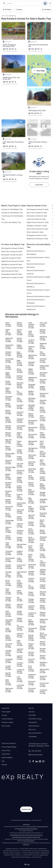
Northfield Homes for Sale (32, 566)
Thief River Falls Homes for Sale (43, 547)
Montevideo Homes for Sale (33, 443)
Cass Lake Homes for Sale (8, 545)
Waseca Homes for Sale (43, 614)
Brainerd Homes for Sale (9, 462)
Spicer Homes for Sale (43, 532)
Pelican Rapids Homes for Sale (31, 638)
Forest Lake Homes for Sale (20, 444)
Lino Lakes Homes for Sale (20, 679)
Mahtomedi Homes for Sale (32, 357)
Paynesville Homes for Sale (32, 630)
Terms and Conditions (9, 743)
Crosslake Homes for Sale (9, 661)
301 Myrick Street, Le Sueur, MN (13, 176)
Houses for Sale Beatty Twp (12, 209)
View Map (39, 71)
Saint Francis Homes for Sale (43, 418)
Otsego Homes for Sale (31, 601)
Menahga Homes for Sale (32, 400)
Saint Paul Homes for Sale (37, 213)
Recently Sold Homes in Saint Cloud (38, 292)
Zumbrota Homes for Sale (43, 692)
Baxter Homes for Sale (8, 405)
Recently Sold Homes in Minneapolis (36, 253)
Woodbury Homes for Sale (37, 226)
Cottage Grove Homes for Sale (8, 653)
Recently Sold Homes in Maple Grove (38, 279)
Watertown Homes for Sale (44, 621)
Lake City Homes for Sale (20, 635)
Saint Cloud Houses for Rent (12, 268)
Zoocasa (31, 712)
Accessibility (33, 737)
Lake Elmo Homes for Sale (20, 643)
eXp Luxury (32, 729)
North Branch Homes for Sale (31, 531)
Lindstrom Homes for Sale (21, 671)
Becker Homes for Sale (8, 412)
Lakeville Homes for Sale (36, 219)
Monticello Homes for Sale (32, 457)
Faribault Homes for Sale (20, 421)
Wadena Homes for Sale (43, 600)
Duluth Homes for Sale (20, 340)
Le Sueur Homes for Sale (20, 664)
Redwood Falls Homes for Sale (43, 346)
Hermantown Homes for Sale (22, 546)
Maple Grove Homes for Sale (38, 222)
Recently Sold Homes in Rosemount (36, 308)
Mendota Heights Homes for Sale (32, 408)
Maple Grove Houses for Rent (13, 261)
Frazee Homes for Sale (20, 451)
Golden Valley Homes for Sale (20, 480)
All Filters (7, 9)
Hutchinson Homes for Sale (21, 567)
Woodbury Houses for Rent (12, 264)
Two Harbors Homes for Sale (43, 563)
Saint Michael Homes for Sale (43, 454)
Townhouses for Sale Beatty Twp (12, 217)
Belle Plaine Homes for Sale (8, 420)
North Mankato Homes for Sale (32, 540)
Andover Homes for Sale (8, 354)
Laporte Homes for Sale (20, 658)
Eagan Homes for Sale (20, 347)
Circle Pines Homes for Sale (8, 583)
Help (3, 761)
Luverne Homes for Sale (31, 341)
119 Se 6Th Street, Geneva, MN (38, 143)
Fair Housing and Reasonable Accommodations (26, 829)
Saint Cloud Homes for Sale (37, 229)
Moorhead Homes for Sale (32, 470)
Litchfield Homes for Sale (20, 687)
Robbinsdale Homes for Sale (44, 367)
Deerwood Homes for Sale (9, 690)
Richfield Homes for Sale (43, 361)
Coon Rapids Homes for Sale (8, 638)
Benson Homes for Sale (8, 434)
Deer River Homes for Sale (8, 682)
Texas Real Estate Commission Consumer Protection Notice (26, 837)
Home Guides (6, 726)
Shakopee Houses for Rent (12, 274)
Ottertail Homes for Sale (31, 608)
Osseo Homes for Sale (31, 594)
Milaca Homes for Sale (31, 415)
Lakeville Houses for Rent (11, 258)
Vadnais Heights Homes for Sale (43, 572)
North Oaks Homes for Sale (31, 548)
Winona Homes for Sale (43, 657)
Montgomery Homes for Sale (33, 450)
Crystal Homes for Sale (8, 668)
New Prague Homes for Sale (31, 509)
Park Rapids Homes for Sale (31, 622)
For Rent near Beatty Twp (11, 222)
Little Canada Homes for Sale (31, 325)
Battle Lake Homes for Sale (8, 391)
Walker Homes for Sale (43, 607)
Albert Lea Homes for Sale (8, 332)
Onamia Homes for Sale (31, 580)
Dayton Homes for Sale (8, 675)
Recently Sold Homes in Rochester (36, 266)
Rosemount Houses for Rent (12, 277)
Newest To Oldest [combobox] (20, 9)
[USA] (3, 16)
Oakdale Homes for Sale (31, 573)
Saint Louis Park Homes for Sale (43, 444)
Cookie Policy (6, 754)
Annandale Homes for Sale (9, 361)
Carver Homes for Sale (8, 537)
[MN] (7, 16)
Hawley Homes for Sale (20, 539)
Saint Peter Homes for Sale (43, 471)
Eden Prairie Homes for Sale (20, 363)
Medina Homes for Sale (31, 393)
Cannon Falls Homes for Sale (8, 530)
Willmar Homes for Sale (43, 643)
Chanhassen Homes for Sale (10, 560)
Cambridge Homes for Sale (9, 522)
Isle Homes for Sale (20, 599)
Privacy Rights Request (9, 747)
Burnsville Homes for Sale (9, 508)
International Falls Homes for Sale (22, 574)
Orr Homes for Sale (31, 587)
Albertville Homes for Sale (9, 340)
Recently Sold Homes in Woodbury (36, 285)
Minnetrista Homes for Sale (33, 436)
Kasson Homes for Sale (20, 620)
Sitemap (4, 765)
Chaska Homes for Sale (8, 567)
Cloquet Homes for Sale (8, 599)
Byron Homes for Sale (8, 515)
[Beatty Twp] (12, 16)
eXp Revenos (33, 722)
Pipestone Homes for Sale (32, 676)
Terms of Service (42, 827)
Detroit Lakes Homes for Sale (20, 332)
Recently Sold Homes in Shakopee (36, 301)
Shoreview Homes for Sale (44, 508)
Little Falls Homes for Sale (31, 334)
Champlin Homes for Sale (9, 553)
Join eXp (4, 715)
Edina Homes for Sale (35, 232)
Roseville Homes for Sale (43, 402)
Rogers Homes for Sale (43, 388)
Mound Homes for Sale (31, 484)
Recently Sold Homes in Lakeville (36, 272)
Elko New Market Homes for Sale (20, 385)
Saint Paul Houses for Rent (12, 251)
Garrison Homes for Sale (20, 465)
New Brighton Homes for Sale (32, 492)
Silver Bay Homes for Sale (43, 515)
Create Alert (39, 185)
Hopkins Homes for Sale (20, 553)
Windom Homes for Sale (43, 650)
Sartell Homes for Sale (43, 479)
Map (27, 865)
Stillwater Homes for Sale (43, 539)
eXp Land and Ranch (35, 733)
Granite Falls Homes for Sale (20, 497)
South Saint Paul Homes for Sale (43, 523)
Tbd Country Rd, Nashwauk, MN (38, 45)
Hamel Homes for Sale (20, 518)
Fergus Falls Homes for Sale (20, 435)
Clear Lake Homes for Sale (8, 591)
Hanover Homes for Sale (20, 525)
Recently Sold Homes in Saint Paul (38, 259)
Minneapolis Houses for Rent (13, 248)
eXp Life (31, 708)
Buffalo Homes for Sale (8, 501)
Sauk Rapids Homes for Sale (43, 486)
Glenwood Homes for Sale (20, 472)
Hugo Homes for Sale (20, 560)
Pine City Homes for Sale (32, 661)
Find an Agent (6, 712)
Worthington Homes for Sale (44, 671)
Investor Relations (7, 719)
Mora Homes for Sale (31, 477)
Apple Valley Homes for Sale (8, 375)
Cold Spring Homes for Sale (8, 614)
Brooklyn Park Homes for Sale (9, 494)
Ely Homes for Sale (20, 393)
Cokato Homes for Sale (8, 606)
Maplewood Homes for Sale (32, 379)
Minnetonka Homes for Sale (33, 429)
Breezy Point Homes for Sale (8, 477)
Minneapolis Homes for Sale (38, 209)
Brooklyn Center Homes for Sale (9, 485)
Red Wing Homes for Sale (43, 338)
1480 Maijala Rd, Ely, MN (37, 111)
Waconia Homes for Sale (43, 593)
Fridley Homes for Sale (20, 458)
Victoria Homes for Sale (43, 580)
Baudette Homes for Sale (9, 398)
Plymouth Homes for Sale (32, 683)
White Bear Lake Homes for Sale (43, 636)
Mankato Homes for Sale (32, 364)
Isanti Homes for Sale (20, 592)
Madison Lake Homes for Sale (31, 349)
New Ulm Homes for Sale (32, 517)
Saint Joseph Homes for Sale (43, 435)
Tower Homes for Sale (43, 556)
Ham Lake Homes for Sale (20, 511)
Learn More (26, 844)
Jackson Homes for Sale (20, 606)
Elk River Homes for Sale (20, 378)
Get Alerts (47, 9)
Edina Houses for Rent (10, 271)
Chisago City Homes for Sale (8, 574)
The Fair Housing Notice (29, 841)
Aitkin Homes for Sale (8, 324)
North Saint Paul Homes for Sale (31, 558)
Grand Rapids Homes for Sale (20, 488)
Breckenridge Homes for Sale (10, 469)
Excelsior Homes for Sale (20, 407)
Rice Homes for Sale (43, 354)
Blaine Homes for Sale (8, 448)
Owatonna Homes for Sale (32, 615)
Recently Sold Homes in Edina (38, 296)
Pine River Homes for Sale (31, 668)
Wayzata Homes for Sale (43, 628)
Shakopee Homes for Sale (37, 235)
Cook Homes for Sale (8, 630)
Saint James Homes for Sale (43, 427)
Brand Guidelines (7, 758)
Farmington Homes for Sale (21, 427)
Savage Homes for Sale (43, 494)
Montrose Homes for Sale (32, 464)
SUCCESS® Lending (35, 719)
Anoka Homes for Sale (8, 367)
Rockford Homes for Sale (43, 381)
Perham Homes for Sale (31, 654)
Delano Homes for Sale (20, 324)
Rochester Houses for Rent (12, 255)
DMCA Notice (26, 824)
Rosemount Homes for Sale (37, 239)
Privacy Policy (6, 750)
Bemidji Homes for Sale (8, 427)
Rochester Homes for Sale (37, 216)
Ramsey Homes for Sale (43, 331)
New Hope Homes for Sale (31, 500)
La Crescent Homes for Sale (20, 627)
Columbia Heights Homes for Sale (9, 622)
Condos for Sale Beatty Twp (12, 213)
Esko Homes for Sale (20, 400)
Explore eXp (5, 708)
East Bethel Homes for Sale (20, 354)
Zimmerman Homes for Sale (44, 685)
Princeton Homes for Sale (32, 690)
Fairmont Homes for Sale (20, 414)
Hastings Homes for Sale (20, 532)
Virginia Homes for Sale (43, 587)
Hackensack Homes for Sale (21, 505)
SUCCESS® (32, 715)
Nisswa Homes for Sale (31, 524)
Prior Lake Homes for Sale (43, 324)
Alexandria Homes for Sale (9, 347)
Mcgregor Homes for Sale (32, 386)
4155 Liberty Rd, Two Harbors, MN (13, 143)
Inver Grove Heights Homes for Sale (20, 584)
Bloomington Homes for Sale (10, 455)
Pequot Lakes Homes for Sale (31, 646)
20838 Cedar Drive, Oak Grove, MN (11, 78)
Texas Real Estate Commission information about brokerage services (26, 835)
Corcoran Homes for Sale (9, 645)
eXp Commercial (34, 726)
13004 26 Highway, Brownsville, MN (10, 45)
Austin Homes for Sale (8, 383)
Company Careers (7, 722)
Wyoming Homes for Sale (43, 678)
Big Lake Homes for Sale (8, 441)
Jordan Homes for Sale (20, 613)
